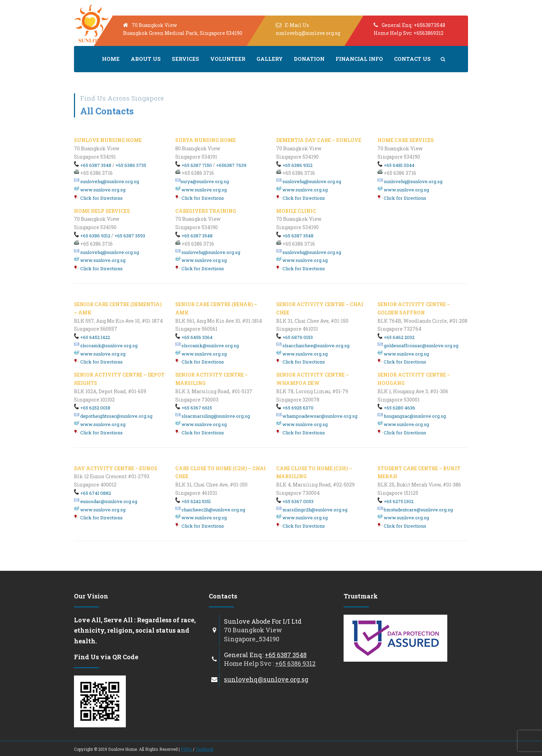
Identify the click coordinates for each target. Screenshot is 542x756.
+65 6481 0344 (396, 165)
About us (146, 59)
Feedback (205, 749)
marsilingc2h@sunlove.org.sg (312, 510)
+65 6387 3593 (130, 236)
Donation (309, 59)
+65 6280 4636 (396, 408)
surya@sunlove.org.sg (202, 181)
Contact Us (412, 59)
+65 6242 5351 (193, 501)
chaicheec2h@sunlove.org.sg (210, 510)
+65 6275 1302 (395, 501)
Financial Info (359, 59)
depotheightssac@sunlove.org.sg (113, 416)
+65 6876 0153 (295, 337)
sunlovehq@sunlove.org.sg (106, 181)
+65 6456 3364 (194, 337)
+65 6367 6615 (194, 408)
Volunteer (228, 59)
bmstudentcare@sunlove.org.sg (415, 510)
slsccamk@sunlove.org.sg (106, 346)
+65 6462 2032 (396, 337)
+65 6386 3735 (131, 165)
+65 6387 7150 (194, 165)
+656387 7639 (231, 165)
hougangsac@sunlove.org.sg (412, 416)
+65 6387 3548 (93, 165)
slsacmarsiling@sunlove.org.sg (213, 416)
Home (111, 59)
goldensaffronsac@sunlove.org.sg (418, 346)
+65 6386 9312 (92, 236)
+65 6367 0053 (295, 501)
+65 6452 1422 (92, 337)
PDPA (187, 749)
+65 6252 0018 (92, 408)
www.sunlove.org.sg (100, 190)
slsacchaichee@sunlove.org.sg (313, 346)
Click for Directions (98, 198)
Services (185, 59)
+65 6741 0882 (92, 493)
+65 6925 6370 (295, 408)
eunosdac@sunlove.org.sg (106, 501)
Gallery (270, 59)
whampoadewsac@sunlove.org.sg (317, 416)
